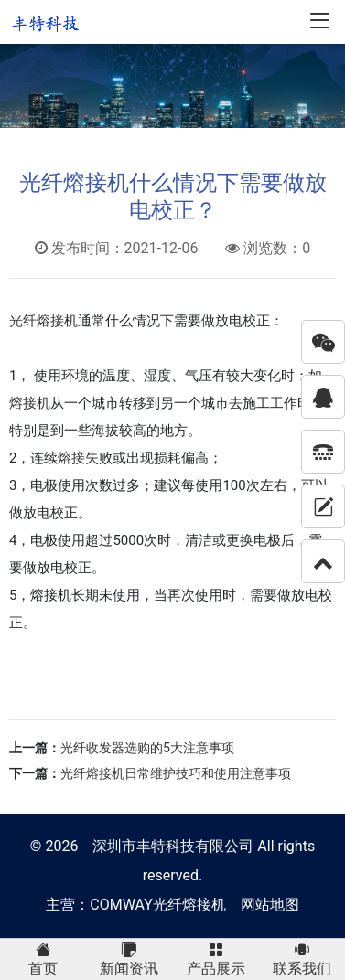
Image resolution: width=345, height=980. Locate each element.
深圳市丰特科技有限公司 (173, 846)
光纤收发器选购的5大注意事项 (147, 748)
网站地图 (270, 905)
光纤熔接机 (43, 321)
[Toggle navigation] (319, 22)
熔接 (71, 458)
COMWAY (121, 905)
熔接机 (30, 403)
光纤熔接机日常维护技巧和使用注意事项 (176, 773)
